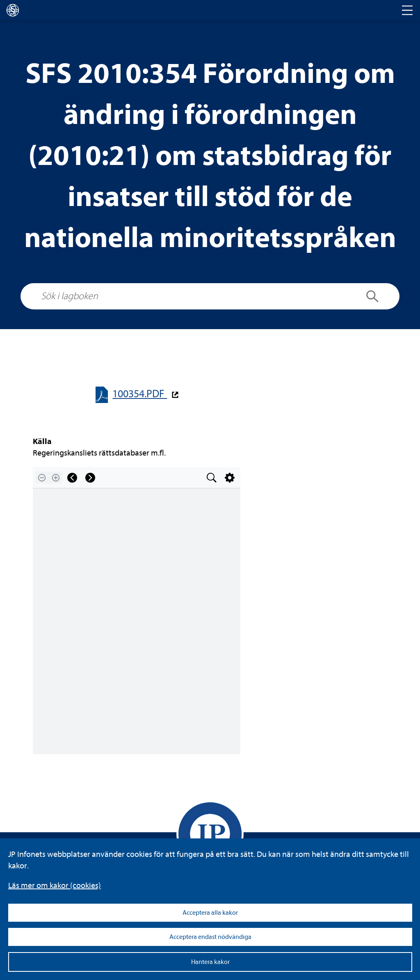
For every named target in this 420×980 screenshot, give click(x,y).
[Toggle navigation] (407, 10)
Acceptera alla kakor (210, 913)
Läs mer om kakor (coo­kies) (55, 885)
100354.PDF (140, 394)
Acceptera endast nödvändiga (210, 937)
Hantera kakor (210, 962)
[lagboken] (13, 10)
